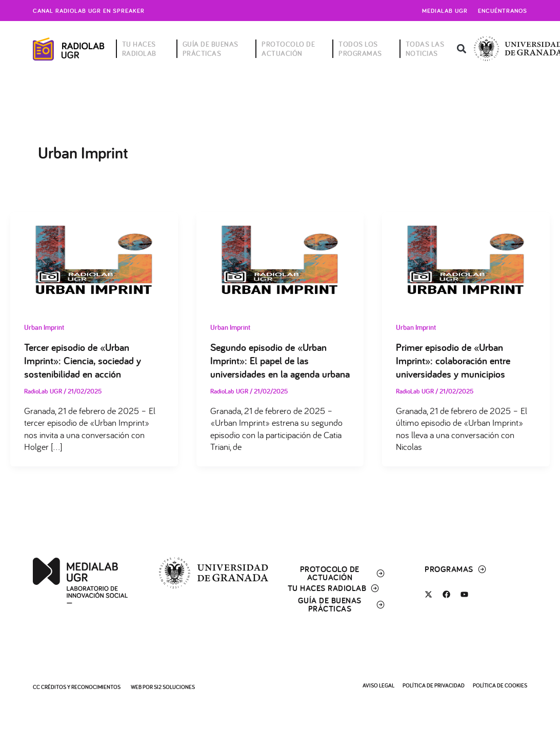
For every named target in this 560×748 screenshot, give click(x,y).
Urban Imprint (44, 327)
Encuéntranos (503, 11)
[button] (462, 49)
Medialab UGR (445, 11)
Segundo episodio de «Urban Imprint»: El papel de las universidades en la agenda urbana (280, 361)
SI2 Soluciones (174, 687)
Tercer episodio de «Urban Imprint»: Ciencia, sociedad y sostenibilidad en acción (83, 361)
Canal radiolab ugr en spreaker (89, 11)
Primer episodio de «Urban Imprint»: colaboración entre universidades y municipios (453, 361)
